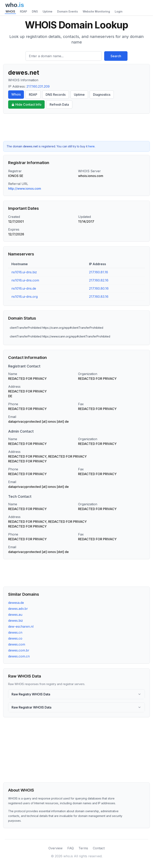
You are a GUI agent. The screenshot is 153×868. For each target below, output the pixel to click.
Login (119, 11)
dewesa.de (16, 603)
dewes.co (15, 638)
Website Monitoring (96, 11)
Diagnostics (102, 95)
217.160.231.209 (38, 86)
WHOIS (10, 11)
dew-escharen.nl (21, 626)
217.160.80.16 (99, 288)
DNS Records (56, 95)
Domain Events (68, 11)
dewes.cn (15, 632)
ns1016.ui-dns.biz (24, 272)
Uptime (48, 11)
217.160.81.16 (99, 272)
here (91, 146)
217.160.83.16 (99, 297)
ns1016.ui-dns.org (25, 297)
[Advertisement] (76, 127)
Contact (99, 848)
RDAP (24, 11)
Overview (55, 848)
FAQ (71, 848)
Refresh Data (59, 104)
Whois (16, 94)
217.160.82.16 (99, 280)
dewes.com (17, 644)
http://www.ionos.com (25, 188)
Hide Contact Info (26, 104)
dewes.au (15, 615)
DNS (35, 11)
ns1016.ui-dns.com (25, 280)
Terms (83, 848)
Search (116, 56)
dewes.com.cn (19, 656)
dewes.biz (16, 621)
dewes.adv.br (18, 609)
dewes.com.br (19, 650)
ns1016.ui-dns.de (24, 288)
